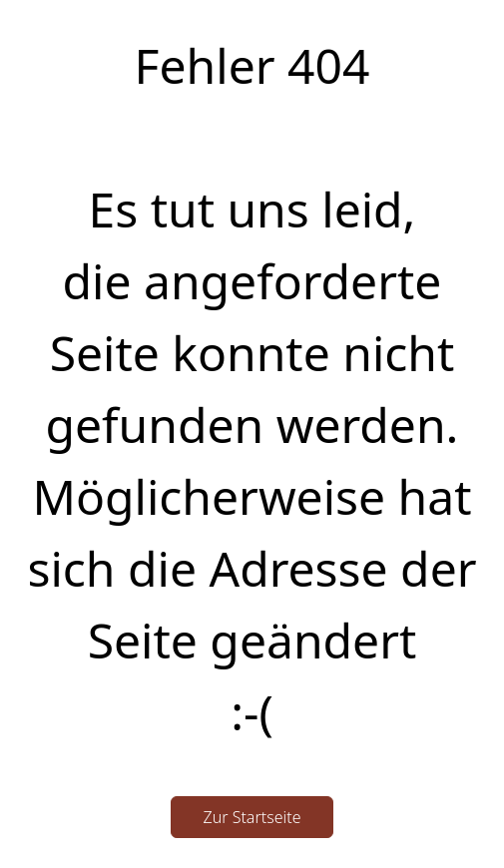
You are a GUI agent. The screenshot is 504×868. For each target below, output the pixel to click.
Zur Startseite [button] (252, 817)
